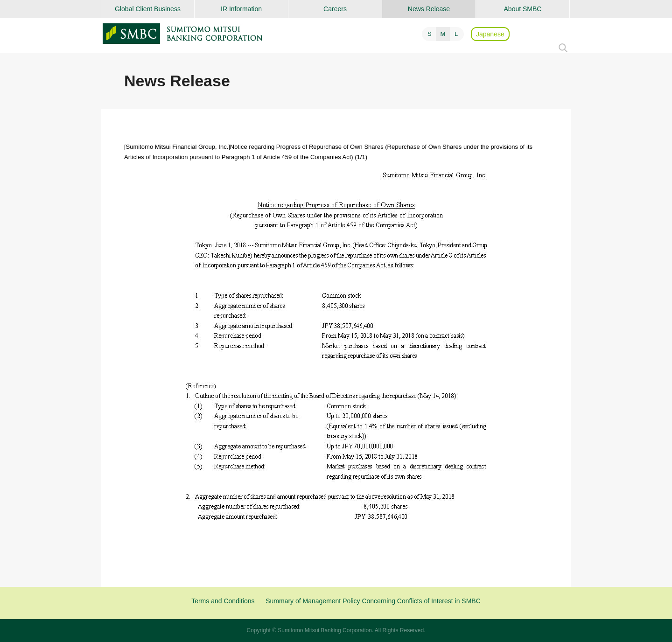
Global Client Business (148, 9)
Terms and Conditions (223, 601)
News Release (429, 9)
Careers (335, 9)
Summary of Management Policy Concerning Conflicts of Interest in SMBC (373, 601)
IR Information (241, 9)
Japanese (490, 34)
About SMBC (523, 9)
